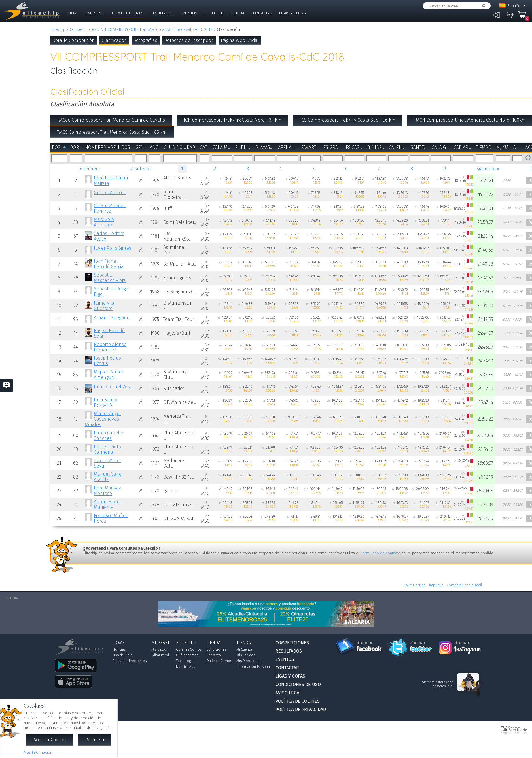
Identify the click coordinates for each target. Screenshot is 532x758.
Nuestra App (186, 667)
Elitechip (214, 13)
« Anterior (141, 169)
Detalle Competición (74, 40)
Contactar (262, 13)
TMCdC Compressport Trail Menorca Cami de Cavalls (111, 120)
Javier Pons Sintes (113, 248)
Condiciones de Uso (298, 684)
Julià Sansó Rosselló (106, 402)
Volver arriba (414, 585)
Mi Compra (523, 17)
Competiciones (128, 13)
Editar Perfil (160, 655)
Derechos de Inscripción (189, 40)
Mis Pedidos (246, 655)
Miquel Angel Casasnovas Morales (103, 419)
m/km (502, 147)
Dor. (75, 147)
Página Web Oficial (240, 40)
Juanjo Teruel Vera (113, 387)
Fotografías (146, 40)
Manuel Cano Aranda (108, 477)
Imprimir (436, 585)
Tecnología (185, 661)
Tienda (237, 13)
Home (74, 13)
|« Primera (89, 169)
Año (154, 147)
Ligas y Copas (292, 13)
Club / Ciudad (179, 147)
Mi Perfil (96, 13)
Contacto (214, 655)
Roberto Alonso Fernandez (110, 347)
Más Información (38, 752)
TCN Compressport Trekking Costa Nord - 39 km (232, 120)
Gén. (140, 147)
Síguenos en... (365, 643)
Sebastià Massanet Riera (110, 278)
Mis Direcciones (249, 661)
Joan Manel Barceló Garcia (109, 264)
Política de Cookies (298, 701)
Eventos (189, 13)
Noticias (119, 649)
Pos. (57, 147)
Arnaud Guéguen (112, 318)
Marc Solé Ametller (104, 222)
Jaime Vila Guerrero (104, 306)
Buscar (482, 6)
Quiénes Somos (189, 649)
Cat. (204, 147)
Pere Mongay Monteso (107, 491)
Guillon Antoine (110, 193)
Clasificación (114, 40)
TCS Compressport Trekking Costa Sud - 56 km (348, 120)
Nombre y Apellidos (108, 147)
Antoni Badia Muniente (107, 504)
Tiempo (484, 147)
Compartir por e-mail (464, 585)
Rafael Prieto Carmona (107, 449)
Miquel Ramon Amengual (109, 375)
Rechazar (95, 740)
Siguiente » (488, 169)
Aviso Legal (288, 693)
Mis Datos (159, 649)
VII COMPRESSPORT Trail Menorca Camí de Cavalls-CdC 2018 (157, 30)
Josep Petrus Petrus (107, 361)
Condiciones (216, 649)
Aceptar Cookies (50, 740)
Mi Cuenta (244, 649)
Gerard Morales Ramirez (110, 208)
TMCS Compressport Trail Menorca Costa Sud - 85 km (112, 132)
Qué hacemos (187, 655)
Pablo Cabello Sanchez (109, 436)
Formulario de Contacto (380, 553)
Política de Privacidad (301, 709)
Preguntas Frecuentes (130, 661)
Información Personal (254, 667)
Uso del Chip (123, 655)
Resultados (162, 13)
